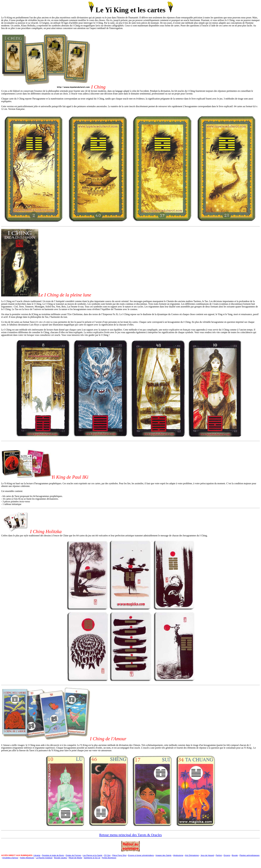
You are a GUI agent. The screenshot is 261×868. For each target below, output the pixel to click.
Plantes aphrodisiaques (250, 855)
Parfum (219, 855)
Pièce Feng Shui (119, 855)
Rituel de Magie (75, 858)
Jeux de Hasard (207, 855)
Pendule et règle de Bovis (53, 855)
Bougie (235, 855)
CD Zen (107, 855)
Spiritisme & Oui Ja (92, 858)
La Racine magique (44, 858)
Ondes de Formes (73, 855)
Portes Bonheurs (109, 858)
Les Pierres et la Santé (92, 855)
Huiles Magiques (27, 858)
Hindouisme (178, 855)
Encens (227, 855)
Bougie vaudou (61, 858)
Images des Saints (163, 855)
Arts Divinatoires (192, 855)
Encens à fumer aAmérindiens (141, 855)
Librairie (37, 855)
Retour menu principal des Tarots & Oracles (130, 835)
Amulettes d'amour (10, 858)
